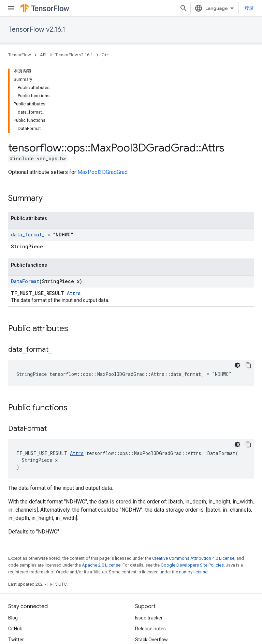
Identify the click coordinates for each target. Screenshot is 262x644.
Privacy (37, 614)
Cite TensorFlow (152, 589)
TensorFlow (20, 55)
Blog (13, 545)
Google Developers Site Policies (192, 493)
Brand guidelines (153, 578)
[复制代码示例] (248, 293)
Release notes (150, 556)
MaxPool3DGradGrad (103, 100)
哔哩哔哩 (18, 578)
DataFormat (25, 209)
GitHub (15, 556)
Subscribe (115, 628)
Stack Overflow (151, 567)
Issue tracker (149, 545)
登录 (249, 8)
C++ (105, 55)
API (43, 55)
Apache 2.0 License (101, 493)
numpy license (193, 500)
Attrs (74, 221)
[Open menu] (11, 8)
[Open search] (184, 8)
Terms (15, 614)
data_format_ (28, 162)
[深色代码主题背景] (237, 293)
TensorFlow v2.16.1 (37, 30)
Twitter (16, 567)
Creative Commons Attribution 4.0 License (193, 486)
